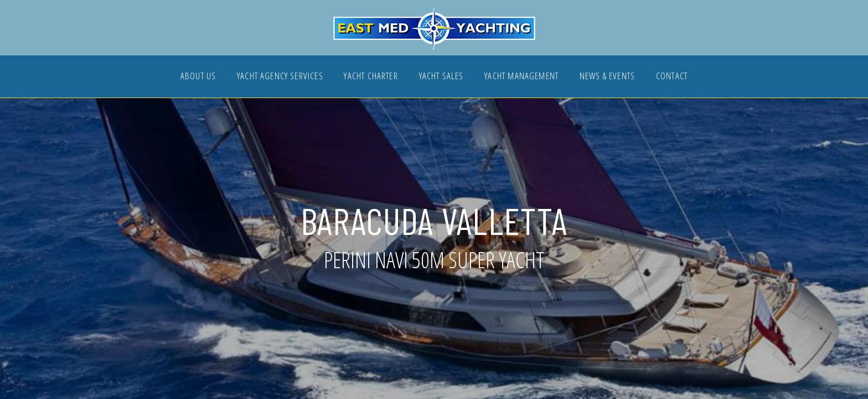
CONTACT (672, 77)
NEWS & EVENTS (607, 77)
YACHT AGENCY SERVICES (280, 77)
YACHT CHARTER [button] (371, 77)
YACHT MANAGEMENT (521, 77)
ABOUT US (198, 77)
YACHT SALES (441, 77)
